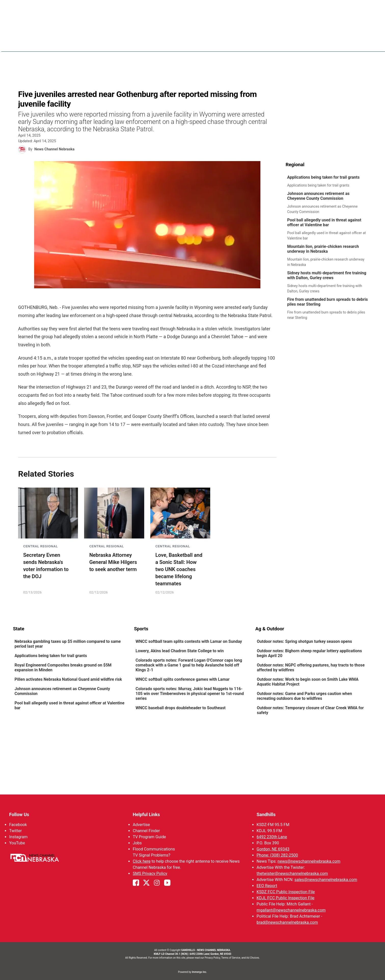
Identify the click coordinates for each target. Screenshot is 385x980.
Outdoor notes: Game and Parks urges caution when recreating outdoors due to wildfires (304, 696)
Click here (142, 861)
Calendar (348, 43)
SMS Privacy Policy (150, 874)
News (189, 43)
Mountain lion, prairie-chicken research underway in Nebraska (323, 249)
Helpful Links (146, 814)
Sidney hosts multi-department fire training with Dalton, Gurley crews (326, 275)
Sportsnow (237, 43)
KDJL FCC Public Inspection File (285, 898)
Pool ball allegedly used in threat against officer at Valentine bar (324, 222)
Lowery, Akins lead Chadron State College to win (180, 651)
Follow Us (19, 814)
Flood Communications (154, 849)
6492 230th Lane (272, 837)
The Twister (268, 43)
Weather (210, 43)
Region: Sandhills (31, 46)
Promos (323, 43)
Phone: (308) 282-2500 (277, 855)
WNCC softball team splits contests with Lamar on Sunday (189, 641)
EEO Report (267, 886)
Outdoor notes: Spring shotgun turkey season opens (304, 641)
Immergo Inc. (199, 972)
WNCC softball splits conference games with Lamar (183, 679)
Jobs (137, 843)
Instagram (18, 837)
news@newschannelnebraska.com (309, 861)
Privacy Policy (212, 958)
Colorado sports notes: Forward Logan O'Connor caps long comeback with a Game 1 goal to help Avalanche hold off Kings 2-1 (189, 665)
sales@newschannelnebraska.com (326, 880)
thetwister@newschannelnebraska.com (292, 874)
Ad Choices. (253, 958)
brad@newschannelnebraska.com (287, 922)
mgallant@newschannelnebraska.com (291, 910)
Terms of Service (231, 958)
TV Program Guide (149, 837)
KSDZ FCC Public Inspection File (286, 892)
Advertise (141, 825)
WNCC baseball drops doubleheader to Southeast (181, 708)
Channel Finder (146, 831)
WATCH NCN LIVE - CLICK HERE (193, 8)
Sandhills (266, 814)
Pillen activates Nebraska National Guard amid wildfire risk (68, 679)
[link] (329, 181)
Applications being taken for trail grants (323, 177)
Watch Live (297, 43)
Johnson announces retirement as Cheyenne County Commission (318, 196)
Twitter (15, 831)
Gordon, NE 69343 (273, 849)
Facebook (18, 825)
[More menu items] (367, 44)
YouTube (17, 843)
